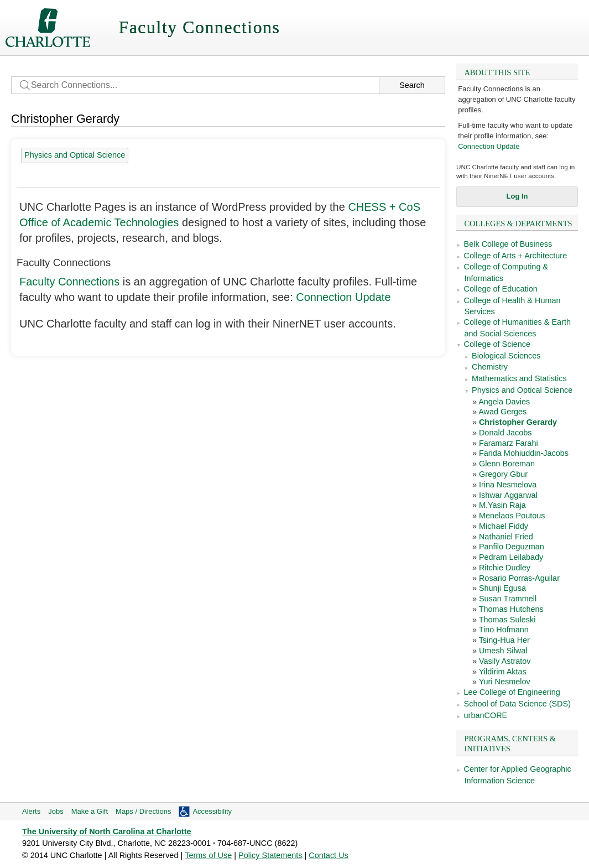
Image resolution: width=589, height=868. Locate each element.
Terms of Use (208, 855)
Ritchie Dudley (505, 568)
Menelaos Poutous (512, 516)
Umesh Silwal (503, 651)
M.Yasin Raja (502, 505)
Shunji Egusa (502, 588)
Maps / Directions (143, 811)
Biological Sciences (506, 356)
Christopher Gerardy (518, 422)
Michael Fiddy (504, 526)
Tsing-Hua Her (504, 640)
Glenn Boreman (507, 464)
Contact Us (328, 855)
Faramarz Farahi (509, 443)
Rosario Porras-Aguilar (519, 578)
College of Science (497, 344)
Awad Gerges (502, 412)
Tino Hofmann (504, 630)
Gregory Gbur (503, 474)
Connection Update (489, 146)
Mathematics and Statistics (519, 378)
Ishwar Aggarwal (508, 495)
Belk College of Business (508, 244)
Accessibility (212, 811)
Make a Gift (90, 811)
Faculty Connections (69, 282)
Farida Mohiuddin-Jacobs (524, 453)
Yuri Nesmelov (505, 682)
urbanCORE (486, 715)
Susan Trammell (508, 599)
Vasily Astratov (505, 661)
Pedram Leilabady (511, 557)
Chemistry (490, 367)
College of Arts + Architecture (516, 256)
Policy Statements (270, 855)
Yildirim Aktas (503, 672)
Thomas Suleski (507, 620)
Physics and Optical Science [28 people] (75, 155)
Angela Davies (504, 402)
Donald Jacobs (505, 433)
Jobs (56, 811)
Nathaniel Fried (506, 537)
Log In (517, 196)
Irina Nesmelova (508, 485)
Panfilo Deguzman (512, 547)
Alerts (31, 811)
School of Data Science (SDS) (517, 704)
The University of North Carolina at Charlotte (107, 831)
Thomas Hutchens (511, 609)
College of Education (501, 289)
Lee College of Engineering (512, 692)
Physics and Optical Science (522, 390)
